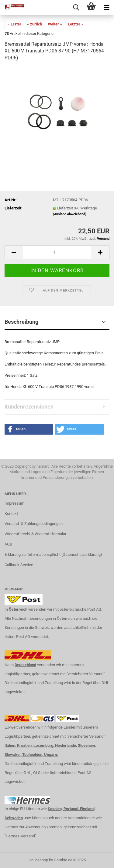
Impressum (14, 503)
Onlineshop (38, 860)
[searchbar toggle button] (76, 8)
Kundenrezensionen (29, 407)
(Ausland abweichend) (70, 214)
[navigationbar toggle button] (106, 8)
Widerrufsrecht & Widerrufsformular (35, 534)
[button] (29, 429)
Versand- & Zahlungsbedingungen (34, 524)
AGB (8, 544)
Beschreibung (21, 322)
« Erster (14, 24)
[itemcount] (57, 252)
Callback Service (19, 565)
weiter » (55, 24)
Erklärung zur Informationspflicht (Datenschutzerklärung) (53, 554)
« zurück (35, 24)
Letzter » (76, 24)
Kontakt (11, 514)
